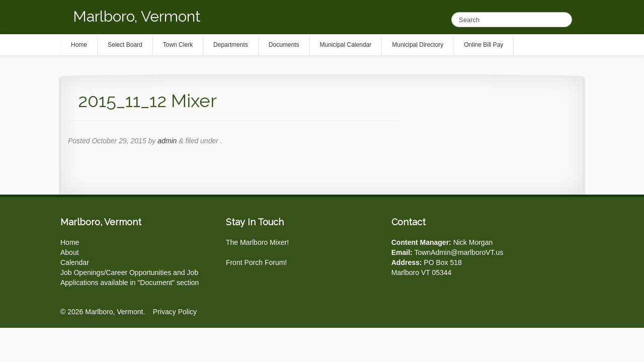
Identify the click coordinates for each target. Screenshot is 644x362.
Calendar (75, 262)
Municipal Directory (418, 45)
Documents (284, 45)
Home (70, 242)
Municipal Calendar (346, 45)
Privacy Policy (175, 312)
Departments (231, 45)
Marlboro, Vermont (137, 16)
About (70, 252)
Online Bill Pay (484, 45)
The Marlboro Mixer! (257, 242)
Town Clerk (178, 45)
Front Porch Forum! (256, 262)
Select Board (125, 45)
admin (167, 141)
